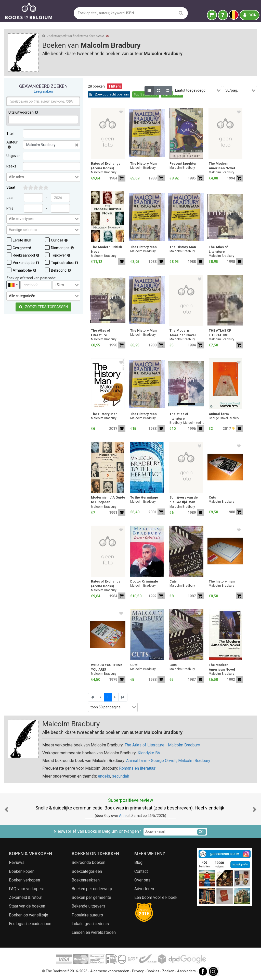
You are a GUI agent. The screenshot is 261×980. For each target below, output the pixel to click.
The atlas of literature (179, 416)
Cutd (134, 665)
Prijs (10, 208)
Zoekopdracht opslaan (109, 94)
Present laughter (183, 164)
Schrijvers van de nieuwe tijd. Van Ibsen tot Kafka (184, 500)
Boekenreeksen (86, 880)
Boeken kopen (22, 871)
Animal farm (219, 414)
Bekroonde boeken (88, 862)
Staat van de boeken (27, 906)
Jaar (10, 198)
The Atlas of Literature (218, 249)
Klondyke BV (149, 753)
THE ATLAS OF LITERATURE (220, 333)
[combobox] (43, 177)
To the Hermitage (144, 497)
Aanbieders (186, 971)
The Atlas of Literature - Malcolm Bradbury (162, 745)
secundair (121, 776)
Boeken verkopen (24, 880)
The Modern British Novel (107, 249)
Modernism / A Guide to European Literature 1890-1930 (108, 500)
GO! (202, 832)
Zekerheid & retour (25, 897)
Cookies (153, 971)
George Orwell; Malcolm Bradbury (226, 418)
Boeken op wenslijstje (29, 915)
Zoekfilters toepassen (43, 307)
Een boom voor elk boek (156, 897)
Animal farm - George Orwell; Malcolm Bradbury (168, 761)
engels (104, 776)
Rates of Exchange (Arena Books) (106, 166)
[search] (181, 13)
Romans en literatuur (137, 768)
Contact (141, 871)
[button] (6, 809)
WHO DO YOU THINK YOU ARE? (107, 667)
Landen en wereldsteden (94, 932)
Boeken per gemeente (91, 897)
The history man (222, 581)
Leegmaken (43, 91)
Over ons (142, 880)
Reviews (17, 862)
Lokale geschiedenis (90, 924)
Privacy (138, 971)
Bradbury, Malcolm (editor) (187, 423)
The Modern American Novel (222, 166)
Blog (138, 862)
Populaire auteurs (87, 915)
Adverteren (144, 889)
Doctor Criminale (144, 581)
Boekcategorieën (87, 871)
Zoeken (168, 971)
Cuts (212, 497)
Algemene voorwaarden (110, 971)
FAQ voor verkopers (27, 889)
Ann (122, 816)
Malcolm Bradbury (104, 172)
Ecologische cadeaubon (30, 924)
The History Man (143, 164)
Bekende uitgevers (88, 906)
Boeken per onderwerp (92, 889)
